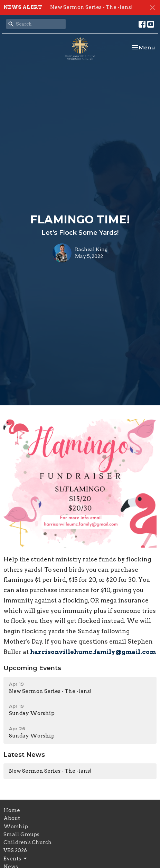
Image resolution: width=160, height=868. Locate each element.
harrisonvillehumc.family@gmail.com (93, 652)
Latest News (24, 755)
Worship (16, 827)
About (12, 818)
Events (16, 859)
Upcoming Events (32, 668)
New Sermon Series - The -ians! (91, 7)
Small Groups (21, 835)
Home (12, 810)
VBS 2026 (15, 850)
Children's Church (28, 842)
